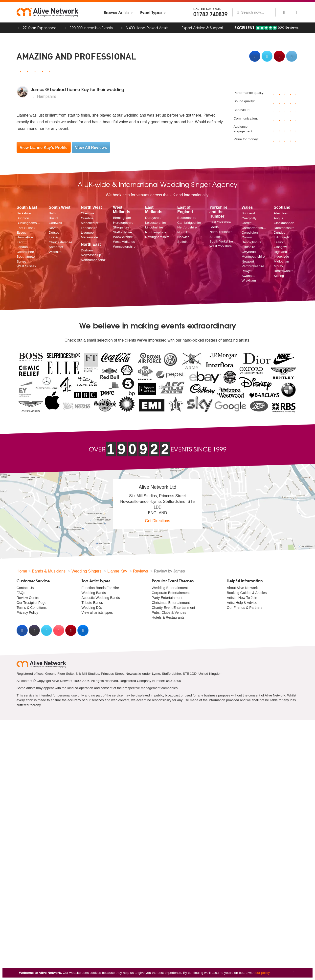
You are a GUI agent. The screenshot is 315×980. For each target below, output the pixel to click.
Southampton (27, 256)
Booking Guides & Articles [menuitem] (247, 593)
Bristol (53, 218)
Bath (52, 213)
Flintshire (248, 247)
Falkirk (279, 242)
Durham (87, 250)
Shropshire (121, 227)
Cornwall (55, 223)
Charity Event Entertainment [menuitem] (173, 608)
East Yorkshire (220, 222)
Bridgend (248, 213)
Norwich (183, 237)
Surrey (22, 261)
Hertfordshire (187, 227)
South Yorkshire (221, 241)
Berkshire (24, 213)
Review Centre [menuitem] (28, 598)
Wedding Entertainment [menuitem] (170, 588)
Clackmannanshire (286, 223)
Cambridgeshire (189, 223)
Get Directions (157, 521)
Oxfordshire (25, 252)
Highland (280, 252)
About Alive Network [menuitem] (242, 588)
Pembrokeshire (253, 266)
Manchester (90, 223)
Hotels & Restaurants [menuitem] (168, 617)
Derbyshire (153, 218)
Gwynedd (249, 252)
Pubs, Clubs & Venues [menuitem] (169, 612)
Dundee (280, 233)
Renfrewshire (284, 271)
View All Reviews (91, 148)
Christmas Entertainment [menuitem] (171, 603)
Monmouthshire (253, 256)
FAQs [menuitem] (21, 593)
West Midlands (124, 242)
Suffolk (182, 242)
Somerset (56, 247)
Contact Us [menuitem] (25, 588)
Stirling (279, 276)
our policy (262, 973)
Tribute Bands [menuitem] (92, 603)
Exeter (54, 237)
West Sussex (26, 266)
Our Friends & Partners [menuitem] (245, 608)
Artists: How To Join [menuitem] (242, 598)
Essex (21, 233)
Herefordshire (123, 223)
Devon (54, 228)
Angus (279, 218)
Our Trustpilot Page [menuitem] (32, 603)
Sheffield (216, 237)
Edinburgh (281, 237)
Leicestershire (156, 223)
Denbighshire (251, 242)
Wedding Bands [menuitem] (94, 593)
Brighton (23, 218)
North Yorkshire (221, 232)
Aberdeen (281, 213)
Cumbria (87, 218)
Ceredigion (250, 233)
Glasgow (280, 247)
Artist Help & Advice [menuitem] (242, 603)
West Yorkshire (221, 246)
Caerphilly (249, 218)
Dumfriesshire (284, 228)
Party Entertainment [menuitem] (167, 598)
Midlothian (281, 261)
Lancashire (89, 228)
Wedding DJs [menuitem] (92, 608)
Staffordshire (123, 232)
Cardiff (247, 223)
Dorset (54, 233)
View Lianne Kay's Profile (44, 148)
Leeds (214, 227)
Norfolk (183, 232)
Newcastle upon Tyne (93, 255)
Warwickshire (123, 237)
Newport (248, 261)
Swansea (248, 276)
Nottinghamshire (157, 237)
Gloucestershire (60, 242)
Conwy (247, 237)
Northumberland (93, 260)
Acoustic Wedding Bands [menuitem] (101, 598)
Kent (20, 242)
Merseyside (90, 237)
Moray (278, 266)
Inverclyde (281, 256)
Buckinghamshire (29, 223)
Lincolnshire (154, 227)
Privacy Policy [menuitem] (27, 612)
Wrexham (249, 280)
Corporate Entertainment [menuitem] (171, 593)
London (22, 247)
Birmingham (122, 218)
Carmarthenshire (254, 228)
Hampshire (25, 237)
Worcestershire (124, 247)
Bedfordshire (187, 218)
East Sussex (26, 228)
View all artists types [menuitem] (97, 612)
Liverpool (88, 233)
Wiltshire (55, 252)
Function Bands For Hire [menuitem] (100, 588)
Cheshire (88, 213)
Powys (247, 271)
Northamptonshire (157, 232)
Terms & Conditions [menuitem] (32, 608)
